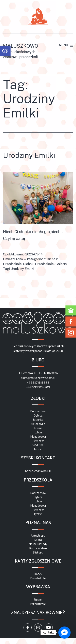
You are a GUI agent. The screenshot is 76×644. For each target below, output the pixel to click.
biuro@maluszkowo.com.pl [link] (38, 378)
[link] (5, 51)
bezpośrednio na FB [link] (38, 471)
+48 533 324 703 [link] (38, 387)
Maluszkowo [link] (21, 46)
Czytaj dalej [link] (14, 239)
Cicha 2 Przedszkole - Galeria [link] (45, 264)
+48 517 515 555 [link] (38, 383)
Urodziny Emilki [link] (29, 155)
